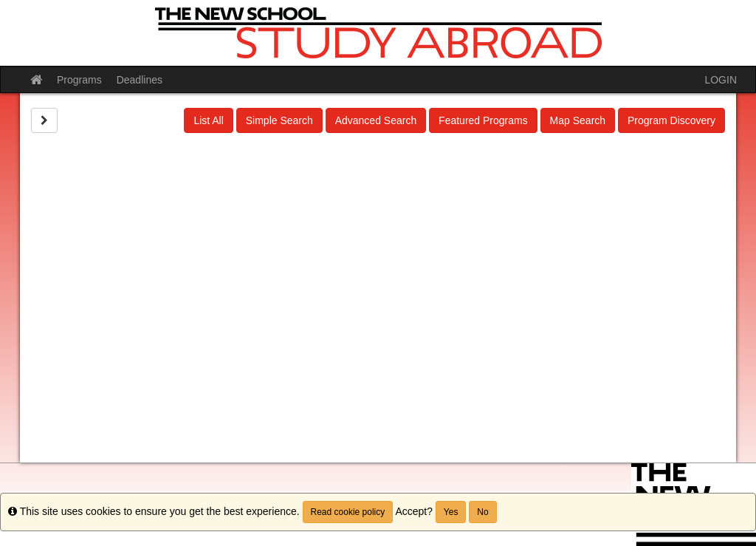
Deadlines (140, 80)
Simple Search (279, 120)
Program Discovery (671, 120)
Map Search (578, 120)
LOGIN (721, 80)
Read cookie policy (348, 512)
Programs (79, 80)
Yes (451, 512)
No (482, 512)
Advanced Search (376, 120)
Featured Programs (483, 120)
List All (208, 120)
